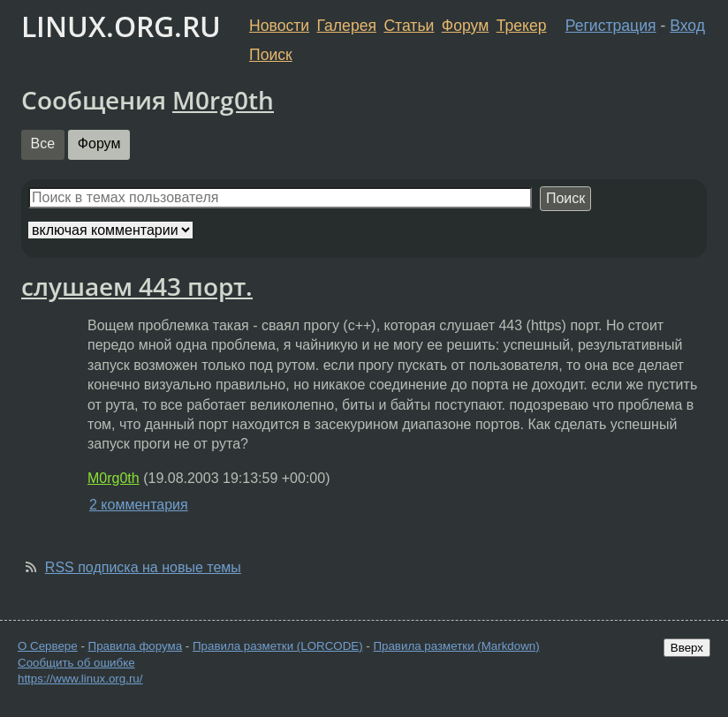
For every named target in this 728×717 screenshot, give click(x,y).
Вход (687, 26)
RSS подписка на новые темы (143, 567)
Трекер (522, 26)
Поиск (271, 55)
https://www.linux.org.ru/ (80, 679)
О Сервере (48, 646)
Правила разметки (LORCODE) (278, 646)
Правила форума (136, 646)
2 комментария (139, 505)
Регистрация (611, 26)
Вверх (687, 648)
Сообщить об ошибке (76, 663)
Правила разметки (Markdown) (456, 646)
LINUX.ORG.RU (121, 26)
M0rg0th (223, 100)
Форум (465, 26)
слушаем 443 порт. (137, 286)
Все (43, 143)
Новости (279, 26)
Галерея (347, 26)
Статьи (409, 26)
